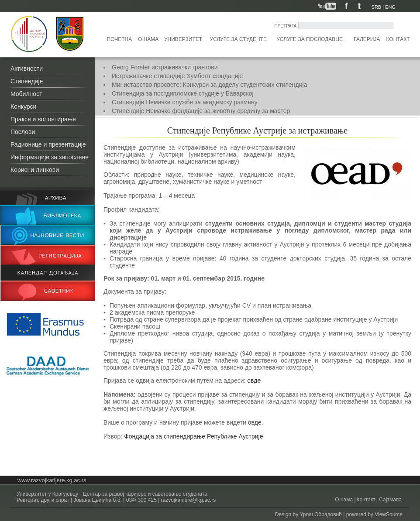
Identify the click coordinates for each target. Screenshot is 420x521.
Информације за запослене (50, 157)
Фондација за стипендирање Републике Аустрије (193, 436)
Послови (23, 132)
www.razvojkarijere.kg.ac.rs (52, 480)
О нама (148, 39)
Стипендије (27, 81)
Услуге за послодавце (310, 39)
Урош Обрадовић (321, 514)
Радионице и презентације (48, 144)
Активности (27, 69)
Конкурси (23, 106)
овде (255, 380)
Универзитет (183, 39)
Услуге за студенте (238, 39)
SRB (377, 7)
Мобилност (26, 94)
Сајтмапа (390, 500)
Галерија (367, 39)
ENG (390, 7)
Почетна (120, 39)
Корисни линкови (35, 170)
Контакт (398, 39)
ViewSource (389, 514)
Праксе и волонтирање (43, 119)
